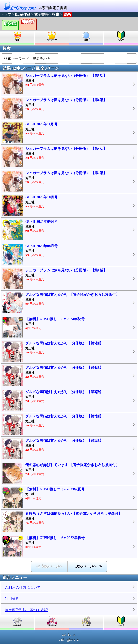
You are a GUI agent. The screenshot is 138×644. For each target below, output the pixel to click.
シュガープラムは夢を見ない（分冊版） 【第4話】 (66, 100)
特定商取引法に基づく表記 (26, 610)
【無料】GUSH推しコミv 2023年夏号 (55, 489)
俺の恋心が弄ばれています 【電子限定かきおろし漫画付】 (72, 465)
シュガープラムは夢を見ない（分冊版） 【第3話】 (66, 149)
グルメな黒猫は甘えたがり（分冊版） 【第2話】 (64, 416)
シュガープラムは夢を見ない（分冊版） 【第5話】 (66, 76)
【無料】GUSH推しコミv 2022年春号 (55, 538)
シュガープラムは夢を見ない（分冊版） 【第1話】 (66, 270)
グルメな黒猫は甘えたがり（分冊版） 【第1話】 (64, 441)
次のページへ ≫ (89, 566)
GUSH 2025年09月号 (42, 222)
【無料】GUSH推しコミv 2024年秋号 (55, 319)
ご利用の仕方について (23, 588)
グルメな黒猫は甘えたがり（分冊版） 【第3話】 (64, 392)
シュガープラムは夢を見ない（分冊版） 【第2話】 (66, 173)
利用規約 (12, 599)
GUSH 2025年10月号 (42, 197)
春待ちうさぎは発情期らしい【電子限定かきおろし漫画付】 (74, 514)
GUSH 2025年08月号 (42, 246)
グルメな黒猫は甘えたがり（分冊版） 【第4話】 (64, 368)
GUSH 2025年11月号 (41, 124)
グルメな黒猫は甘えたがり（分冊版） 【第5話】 (64, 343)
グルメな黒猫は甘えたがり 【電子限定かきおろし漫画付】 (72, 295)
